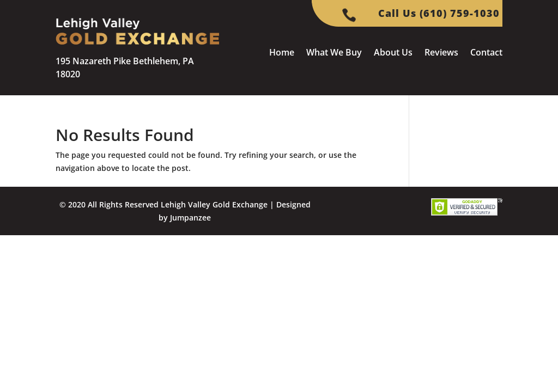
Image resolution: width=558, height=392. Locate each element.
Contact (486, 53)
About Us (393, 53)
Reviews (441, 53)
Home (282, 53)
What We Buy (334, 53)
